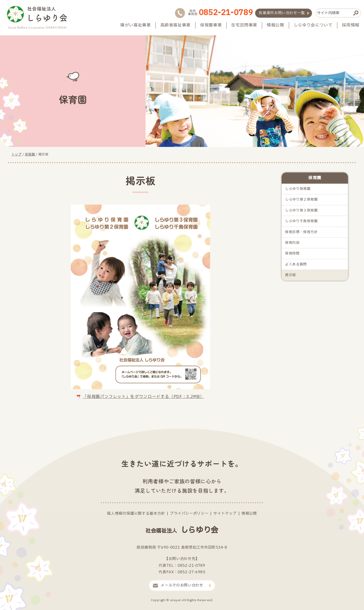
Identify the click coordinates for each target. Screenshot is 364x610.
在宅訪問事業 (244, 25)
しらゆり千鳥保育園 (301, 221)
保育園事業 (211, 25)
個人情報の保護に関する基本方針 (136, 514)
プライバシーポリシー (189, 514)
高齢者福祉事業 (175, 25)
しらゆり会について (313, 25)
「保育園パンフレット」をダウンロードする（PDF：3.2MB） (140, 397)
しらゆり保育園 (298, 189)
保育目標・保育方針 (301, 232)
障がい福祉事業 (136, 25)
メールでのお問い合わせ (182, 585)
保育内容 (292, 243)
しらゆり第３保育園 (301, 211)
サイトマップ (225, 514)
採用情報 (351, 25)
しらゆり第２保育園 (301, 200)
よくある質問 (296, 264)
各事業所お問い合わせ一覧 (282, 13)
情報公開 (275, 25)
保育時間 (292, 254)
